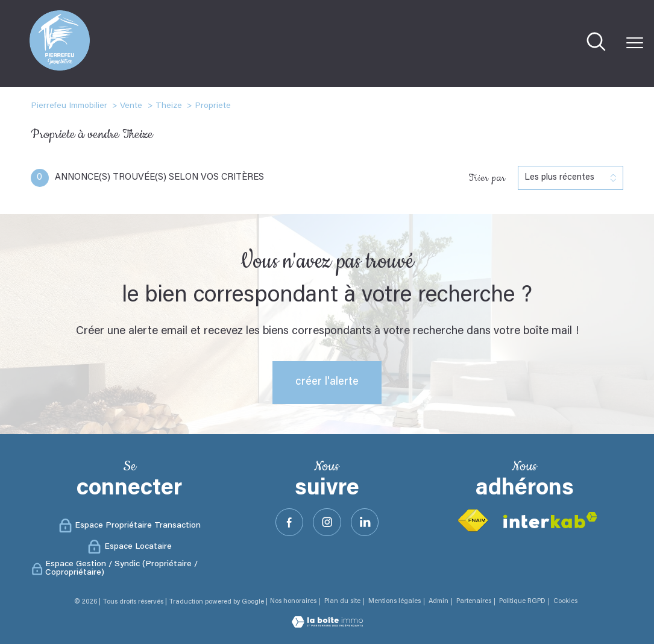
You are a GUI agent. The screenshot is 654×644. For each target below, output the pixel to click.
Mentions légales (395, 601)
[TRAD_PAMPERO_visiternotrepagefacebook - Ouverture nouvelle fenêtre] (288, 522)
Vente (131, 106)
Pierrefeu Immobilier (69, 106)
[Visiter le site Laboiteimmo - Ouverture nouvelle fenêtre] (327, 625)
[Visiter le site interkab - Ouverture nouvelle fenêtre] (550, 520)
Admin (439, 601)
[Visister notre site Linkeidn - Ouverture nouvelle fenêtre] (366, 522)
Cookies (565, 601)
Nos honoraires (293, 601)
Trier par (487, 178)
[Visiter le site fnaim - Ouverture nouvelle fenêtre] (473, 521)
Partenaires (474, 601)
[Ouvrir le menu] (635, 43)
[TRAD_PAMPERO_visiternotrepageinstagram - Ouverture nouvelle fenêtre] (327, 522)
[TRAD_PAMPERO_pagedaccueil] (60, 68)
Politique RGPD (522, 601)
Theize (169, 106)
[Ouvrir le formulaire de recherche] (596, 43)
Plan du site (342, 601)
